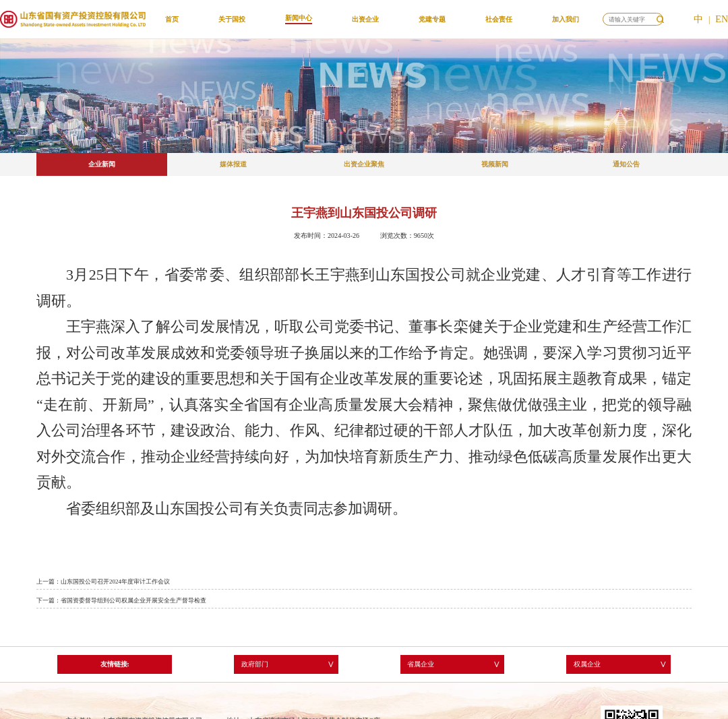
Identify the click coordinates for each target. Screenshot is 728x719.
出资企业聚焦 (364, 164)
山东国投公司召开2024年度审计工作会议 (115, 582)
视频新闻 (495, 164)
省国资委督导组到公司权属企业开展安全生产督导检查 (133, 600)
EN (722, 19)
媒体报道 (233, 164)
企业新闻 (102, 164)
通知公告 (626, 164)
